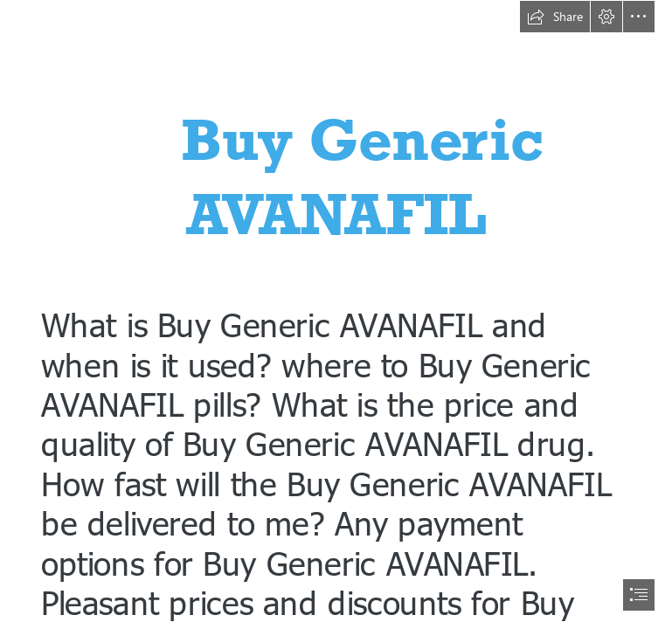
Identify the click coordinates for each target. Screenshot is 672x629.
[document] (336, 314)
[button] (555, 17)
